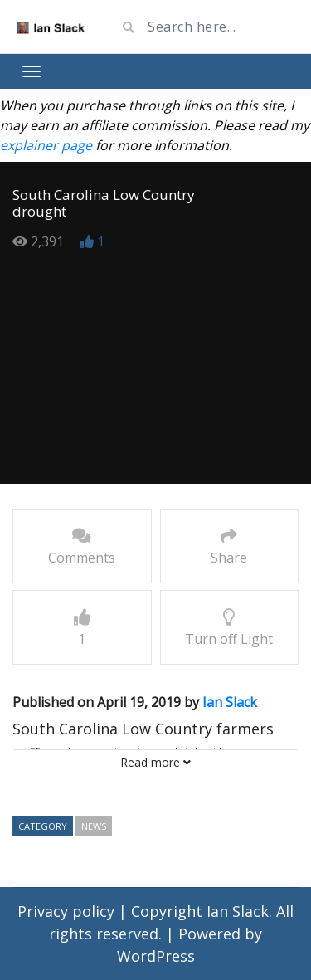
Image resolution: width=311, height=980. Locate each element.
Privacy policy (68, 911)
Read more (155, 762)
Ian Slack (230, 702)
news (94, 826)
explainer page (46, 145)
